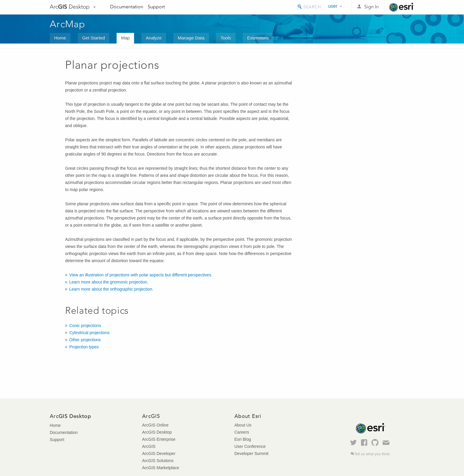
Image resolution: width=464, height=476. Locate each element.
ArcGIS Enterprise (159, 439)
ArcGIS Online (155, 425)
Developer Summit (251, 453)
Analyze (154, 38)
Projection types (84, 347)
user (333, 6)
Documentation (127, 7)
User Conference (250, 446)
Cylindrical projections (89, 333)
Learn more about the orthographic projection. (111, 289)
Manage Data (191, 38)
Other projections (85, 340)
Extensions (258, 38)
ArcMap (68, 24)
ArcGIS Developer (159, 453)
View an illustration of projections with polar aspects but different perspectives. (141, 275)
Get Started (94, 38)
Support (156, 7)
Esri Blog (243, 439)
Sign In (372, 7)
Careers (242, 432)
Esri (402, 7)
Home (60, 38)
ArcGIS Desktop (157, 432)
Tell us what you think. (372, 454)
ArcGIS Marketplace (161, 468)
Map (125, 38)
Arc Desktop (70, 7)
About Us (243, 425)
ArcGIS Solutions (158, 461)
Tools (226, 38)
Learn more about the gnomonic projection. (109, 282)
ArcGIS (149, 446)
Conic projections (85, 326)
